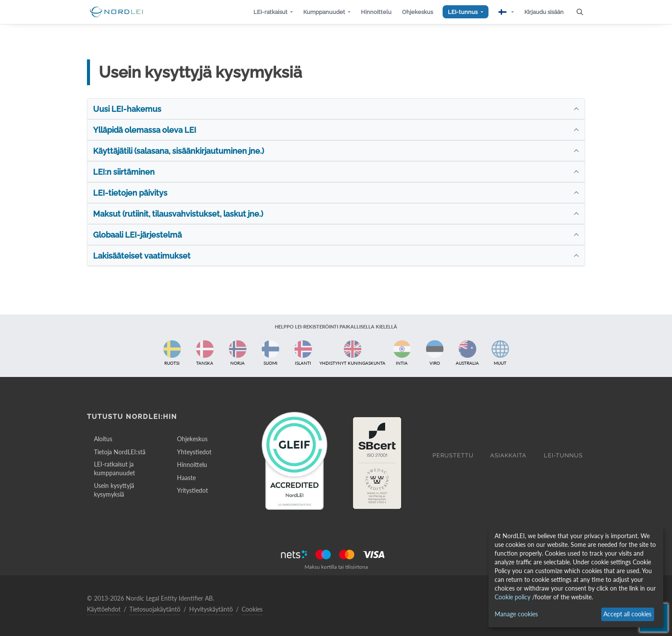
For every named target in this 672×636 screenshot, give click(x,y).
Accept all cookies (627, 614)
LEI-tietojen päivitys (130, 193)
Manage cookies (516, 614)
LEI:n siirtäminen (124, 172)
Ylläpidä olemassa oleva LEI (145, 130)
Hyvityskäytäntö (211, 609)
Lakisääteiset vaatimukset (142, 256)
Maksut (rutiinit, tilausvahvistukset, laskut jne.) (178, 214)
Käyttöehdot (104, 609)
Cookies (252, 609)
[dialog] (576, 577)
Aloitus (103, 439)
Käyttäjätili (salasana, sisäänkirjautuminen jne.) (178, 151)
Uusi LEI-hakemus (127, 109)
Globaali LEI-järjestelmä (137, 235)
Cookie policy (513, 597)
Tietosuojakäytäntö (155, 609)
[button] (273, 12)
